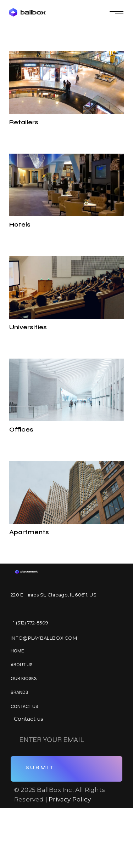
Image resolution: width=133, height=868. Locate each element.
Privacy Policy (70, 799)
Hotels (20, 224)
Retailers (24, 122)
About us (21, 665)
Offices (21, 429)
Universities (28, 327)
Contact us (24, 707)
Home (17, 651)
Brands (19, 692)
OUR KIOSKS (24, 679)
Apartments (29, 532)
